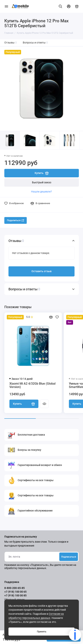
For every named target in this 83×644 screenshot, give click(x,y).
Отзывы (11, 43)
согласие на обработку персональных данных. (40, 566)
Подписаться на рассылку (21, 537)
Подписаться (69, 557)
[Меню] (6, 6)
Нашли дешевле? (41, 192)
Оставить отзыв (41, 271)
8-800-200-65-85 (14, 588)
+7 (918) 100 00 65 (15, 592)
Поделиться (16, 220)
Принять (42, 632)
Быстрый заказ (42, 182)
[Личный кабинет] (69, 6)
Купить (24, 404)
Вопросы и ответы (35, 43)
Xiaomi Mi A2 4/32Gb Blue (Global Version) (32, 385)
